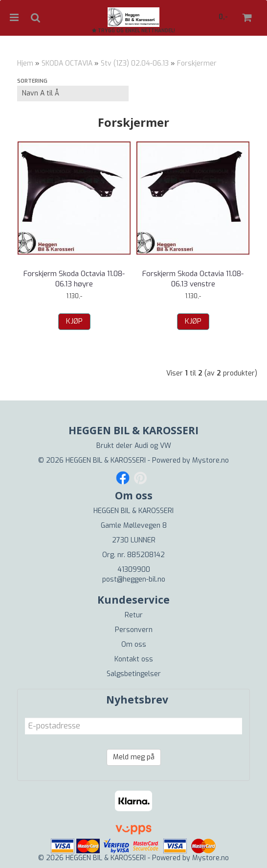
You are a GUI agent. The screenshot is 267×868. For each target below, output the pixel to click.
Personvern (134, 630)
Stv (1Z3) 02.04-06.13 (135, 63)
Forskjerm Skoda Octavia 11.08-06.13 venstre (193, 279)
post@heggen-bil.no (134, 579)
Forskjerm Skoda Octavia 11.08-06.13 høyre (74, 279)
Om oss (134, 645)
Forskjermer (197, 63)
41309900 (134, 570)
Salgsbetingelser (134, 674)
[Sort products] (73, 94)
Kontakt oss (134, 659)
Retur (134, 615)
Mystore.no (211, 460)
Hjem (25, 63)
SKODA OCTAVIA (67, 63)
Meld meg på (134, 757)
